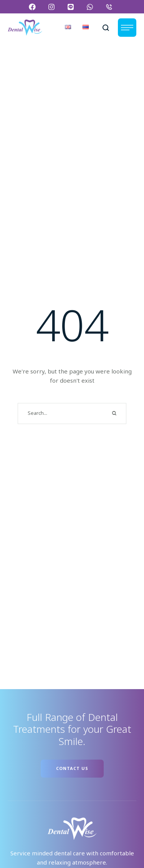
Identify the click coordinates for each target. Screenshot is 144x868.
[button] (34, 7)
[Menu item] (68, 28)
